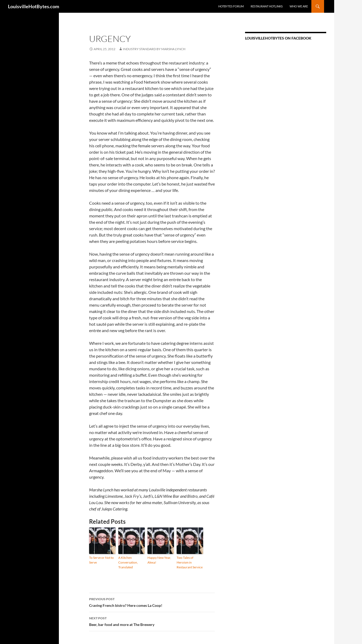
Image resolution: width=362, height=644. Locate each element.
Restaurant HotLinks (267, 6)
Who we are (299, 6)
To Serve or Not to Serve (101, 560)
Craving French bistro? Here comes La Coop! (152, 602)
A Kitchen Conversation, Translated (128, 562)
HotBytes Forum (231, 6)
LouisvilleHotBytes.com (34, 6)
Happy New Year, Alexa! (159, 560)
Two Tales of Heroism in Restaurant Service (190, 562)
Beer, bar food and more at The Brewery (152, 621)
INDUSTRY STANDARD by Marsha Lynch (154, 49)
